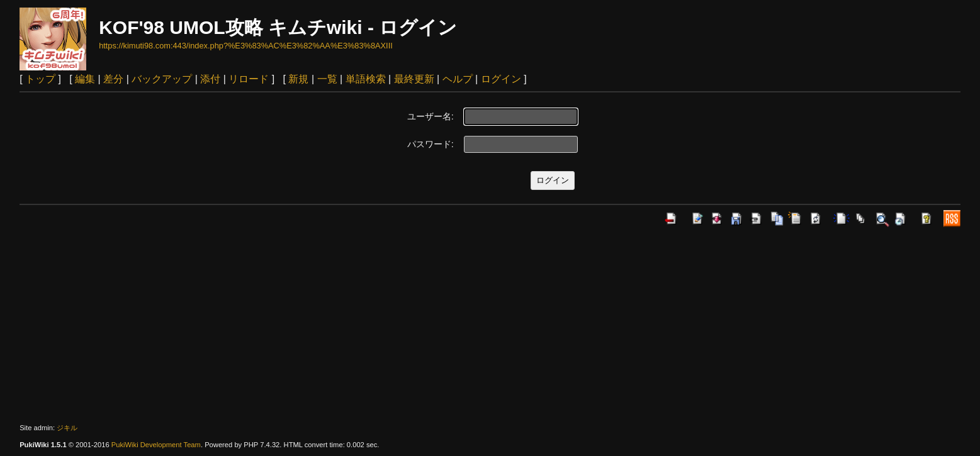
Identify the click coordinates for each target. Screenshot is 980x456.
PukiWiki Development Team (156, 445)
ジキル (67, 428)
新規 (298, 79)
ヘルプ (458, 79)
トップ (40, 79)
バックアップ (162, 79)
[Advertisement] (490, 325)
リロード (249, 79)
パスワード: (431, 144)
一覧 (327, 79)
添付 (210, 79)
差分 (113, 79)
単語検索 (366, 79)
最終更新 (414, 79)
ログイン (501, 79)
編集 (85, 79)
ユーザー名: (431, 116)
